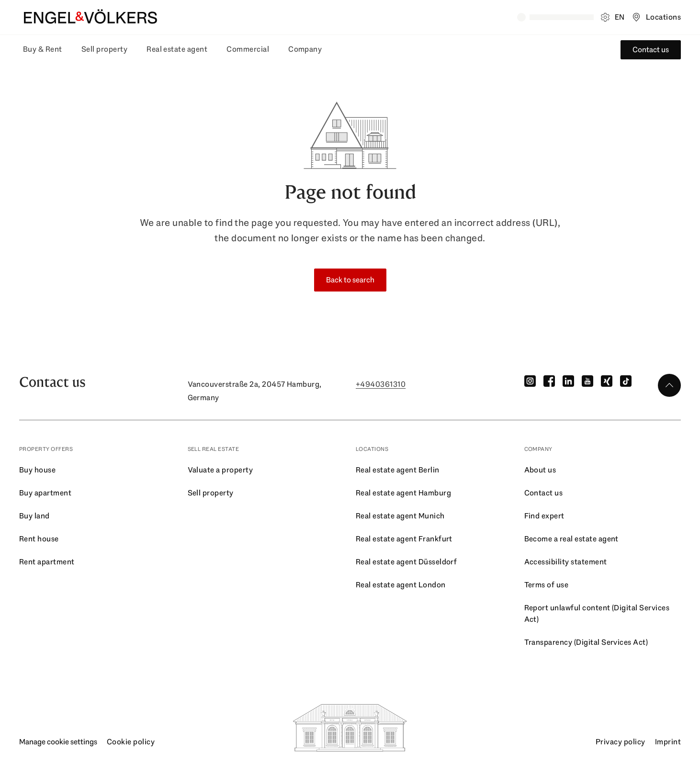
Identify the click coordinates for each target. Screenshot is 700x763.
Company (305, 49)
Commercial (248, 49)
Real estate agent (177, 49)
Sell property (104, 49)
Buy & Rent (43, 49)
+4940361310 (381, 384)
